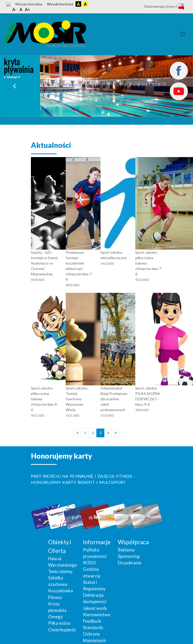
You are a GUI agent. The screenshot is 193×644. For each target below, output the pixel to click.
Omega (55, 607)
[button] (14, 76)
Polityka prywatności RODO (95, 546)
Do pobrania (129, 553)
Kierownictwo (97, 605)
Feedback (92, 611)
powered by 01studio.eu (171, 640)
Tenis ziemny (60, 561)
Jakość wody (95, 598)
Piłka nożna (59, 613)
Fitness (55, 587)
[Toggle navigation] (183, 24)
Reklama (126, 540)
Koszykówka (61, 581)
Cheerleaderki (62, 620)
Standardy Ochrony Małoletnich (94, 624)
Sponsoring (129, 546)
